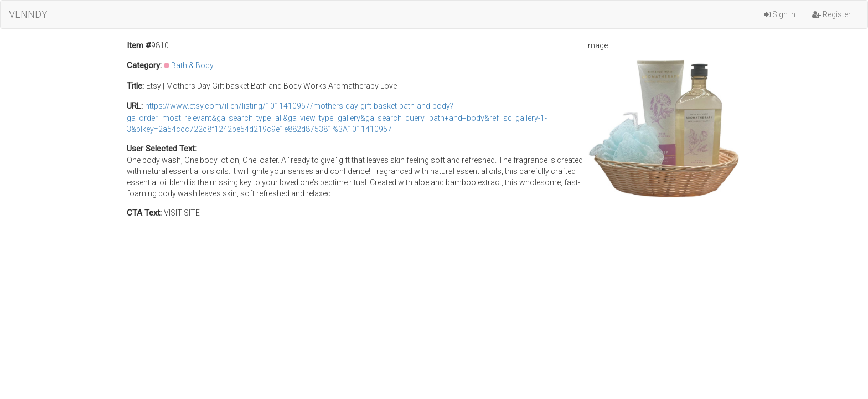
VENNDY (28, 14)
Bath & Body (192, 65)
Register (831, 14)
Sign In (780, 14)
